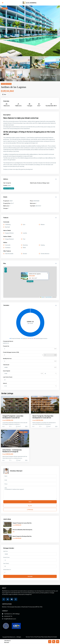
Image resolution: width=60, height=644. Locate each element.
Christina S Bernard (16, 471)
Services (28, 637)
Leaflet (42, 297)
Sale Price (5, 551)
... (20, 424)
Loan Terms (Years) (8, 377)
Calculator (6, 305)
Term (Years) (6, 563)
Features (6, 218)
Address (6, 179)
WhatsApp (30, 510)
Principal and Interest (8, 341)
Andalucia (39, 183)
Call (30, 506)
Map (5, 263)
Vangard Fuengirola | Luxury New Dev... (22, 523)
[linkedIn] (8, 599)
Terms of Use (34, 637)
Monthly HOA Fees (7, 359)
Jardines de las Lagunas (35, 274)
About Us (50, 637)
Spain (48, 183)
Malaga (44, 183)
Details (5, 197)
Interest (5, 383)
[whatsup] (4, 599)
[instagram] (16, 599)
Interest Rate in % (7, 570)
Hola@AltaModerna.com (10, 619)
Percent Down (6, 557)
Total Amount (6, 365)
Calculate (30, 576)
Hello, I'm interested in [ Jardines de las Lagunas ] (30, 493)
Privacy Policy (40, 637)
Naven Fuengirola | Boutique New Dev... (22, 536)
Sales (3, 84)
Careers (46, 637)
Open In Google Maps (9, 188)
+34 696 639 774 (8, 616)
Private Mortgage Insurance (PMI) (11, 352)
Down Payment (7, 371)
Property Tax (6, 346)
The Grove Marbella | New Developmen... (23, 530)
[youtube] (12, 599)
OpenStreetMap (49, 297)
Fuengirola (8, 183)
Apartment (8, 84)
